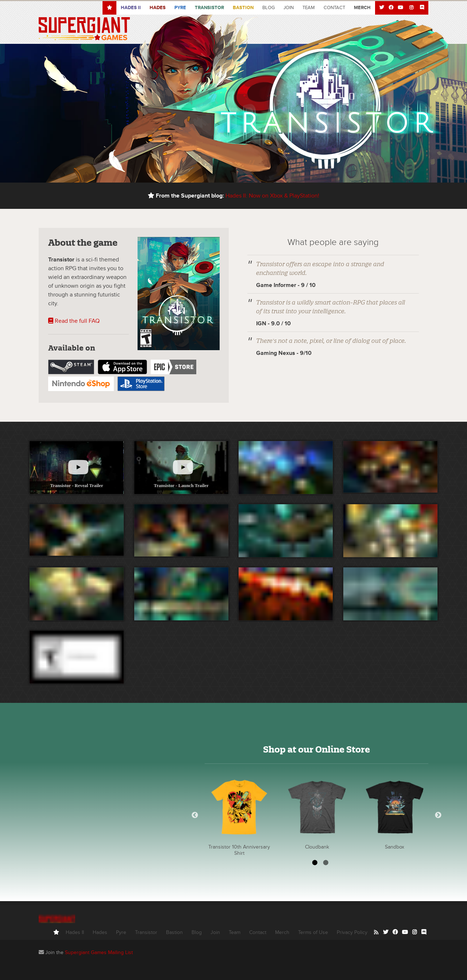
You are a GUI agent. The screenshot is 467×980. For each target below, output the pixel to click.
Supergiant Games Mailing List (99, 952)
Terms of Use (313, 932)
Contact (334, 8)
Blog (269, 8)
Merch (282, 932)
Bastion (243, 8)
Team (309, 8)
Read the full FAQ (74, 321)
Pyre (180, 8)
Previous (195, 815)
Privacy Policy (352, 932)
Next (438, 815)
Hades (158, 8)
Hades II (75, 932)
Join (289, 8)
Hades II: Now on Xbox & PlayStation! (272, 196)
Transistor (209, 8)
